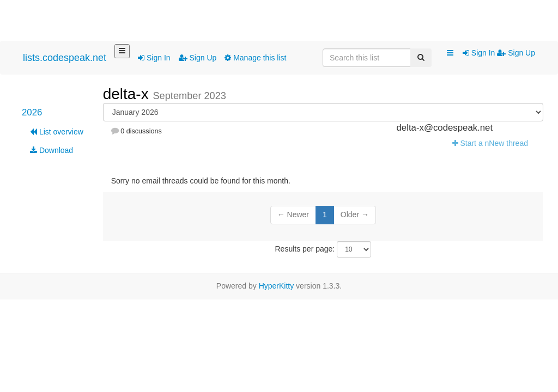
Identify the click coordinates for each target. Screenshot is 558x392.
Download (51, 150)
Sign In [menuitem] (480, 53)
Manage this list (255, 58)
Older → (355, 215)
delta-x (128, 94)
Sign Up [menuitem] (516, 53)
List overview (57, 132)
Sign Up (198, 58)
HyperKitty (277, 286)
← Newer (293, 215)
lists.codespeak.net (65, 58)
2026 (32, 112)
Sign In (154, 58)
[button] (450, 53)
